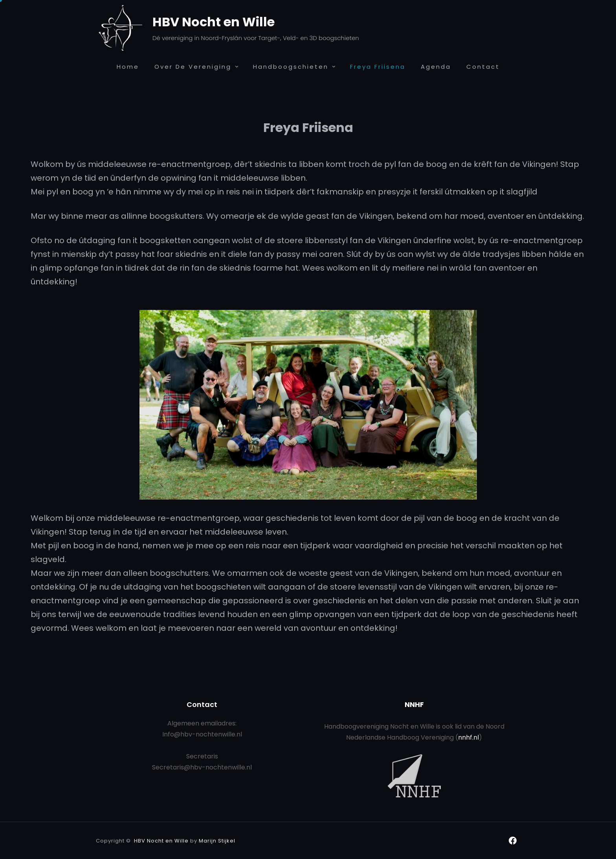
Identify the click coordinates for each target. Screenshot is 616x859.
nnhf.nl (468, 737)
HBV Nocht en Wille (214, 22)
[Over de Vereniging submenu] (237, 66)
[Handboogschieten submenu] (334, 66)
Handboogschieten (291, 67)
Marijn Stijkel (217, 841)
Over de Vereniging (193, 67)
